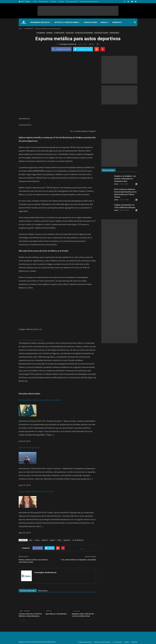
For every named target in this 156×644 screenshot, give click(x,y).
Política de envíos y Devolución (89, 2)
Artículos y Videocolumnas (67, 22)
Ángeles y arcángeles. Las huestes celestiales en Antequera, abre (125, 179)
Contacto (61, 2)
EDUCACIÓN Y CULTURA (101, 33)
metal (59, 540)
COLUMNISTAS (41, 33)
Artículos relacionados (28, 591)
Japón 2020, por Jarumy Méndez (56, 614)
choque (37, 540)
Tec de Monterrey (78, 540)
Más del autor (43, 591)
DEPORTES (49, 611)
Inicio (35, 2)
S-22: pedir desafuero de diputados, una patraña (78, 560)
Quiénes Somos (44, 2)
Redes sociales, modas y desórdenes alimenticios (40, 400)
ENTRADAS (49, 33)
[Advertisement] (78, 11)
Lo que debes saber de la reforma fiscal (36, 491)
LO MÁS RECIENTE (59, 33)
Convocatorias (90, 22)
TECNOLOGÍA (70, 33)
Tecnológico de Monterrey (68, 44)
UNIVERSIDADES (114, 33)
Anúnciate (53, 2)
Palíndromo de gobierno (29, 447)
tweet (82, 549)
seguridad (67, 540)
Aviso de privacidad (72, 2)
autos (31, 540)
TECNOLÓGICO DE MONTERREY (84, 33)
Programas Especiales (41, 22)
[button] (135, 22)
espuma (52, 540)
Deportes (45, 540)
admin (116, 184)
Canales (105, 22)
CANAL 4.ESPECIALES (25, 611)
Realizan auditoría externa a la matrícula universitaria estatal (33, 561)
